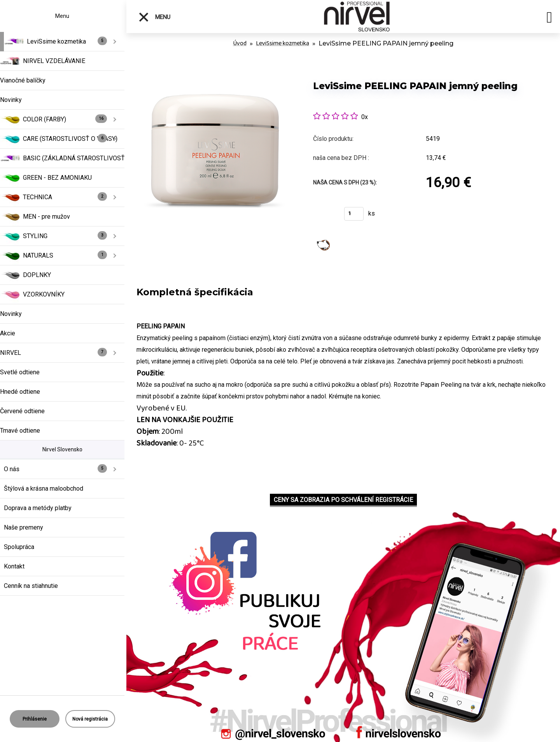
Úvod (240, 43)
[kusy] (354, 214)
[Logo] (357, 17)
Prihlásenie (35, 719)
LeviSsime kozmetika (283, 43)
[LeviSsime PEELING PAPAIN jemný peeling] (214, 70)
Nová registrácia (90, 719)
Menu (154, 17)
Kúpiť (324, 216)
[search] (549, 19)
